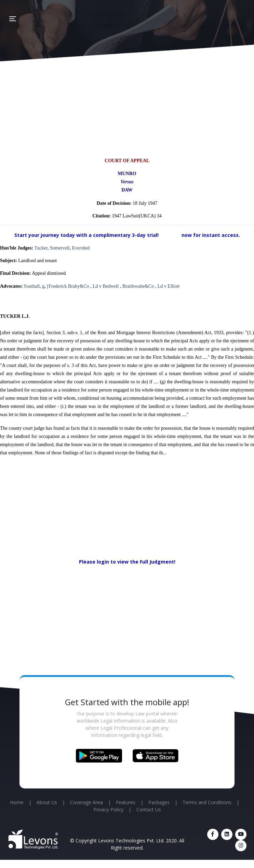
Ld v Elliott (169, 286)
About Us (47, 802)
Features (126, 802)
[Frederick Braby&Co (69, 286)
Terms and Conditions (207, 802)
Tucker (41, 248)
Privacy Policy (108, 809)
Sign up (171, 235)
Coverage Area (86, 802)
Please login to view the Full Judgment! (127, 562)
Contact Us (149, 809)
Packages (159, 802)
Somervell (60, 248)
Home (17, 802)
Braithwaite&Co (139, 286)
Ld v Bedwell (106, 286)
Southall (32, 286)
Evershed (81, 248)
